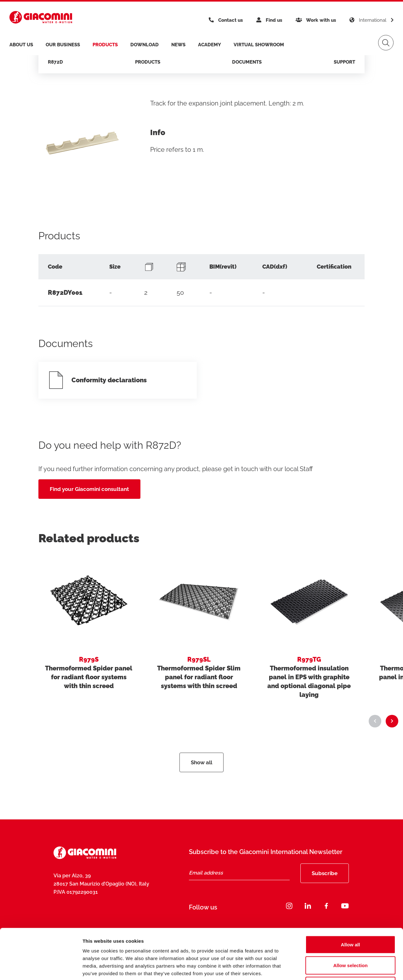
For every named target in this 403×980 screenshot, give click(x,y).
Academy (210, 45)
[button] (375, 721)
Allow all (351, 897)
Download (145, 45)
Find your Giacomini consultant (89, 489)
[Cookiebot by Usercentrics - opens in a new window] (41, 968)
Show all (201, 762)
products (105, 45)
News (178, 45)
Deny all (350, 939)
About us (21, 45)
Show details (330, 968)
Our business (63, 45)
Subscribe (325, 873)
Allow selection (350, 918)
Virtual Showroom (259, 45)
